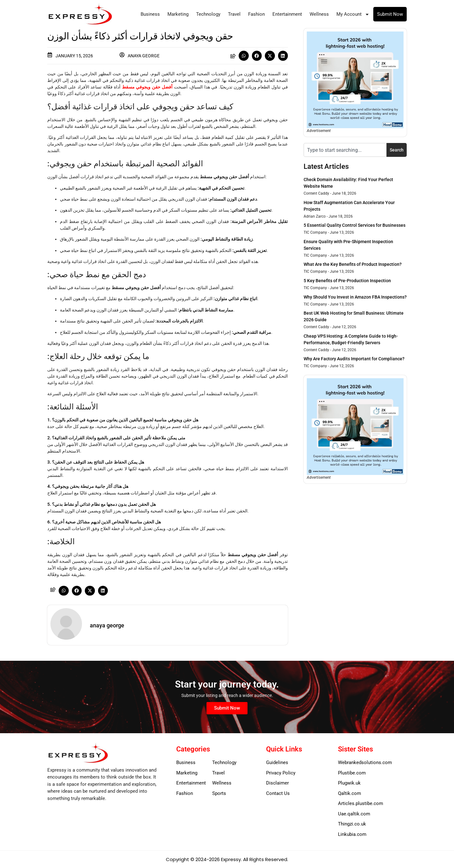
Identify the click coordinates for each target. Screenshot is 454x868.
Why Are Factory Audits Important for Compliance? (354, 359)
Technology (208, 14)
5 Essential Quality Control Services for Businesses (355, 225)
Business (150, 14)
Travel (234, 14)
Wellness (319, 14)
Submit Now (390, 14)
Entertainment (287, 14)
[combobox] (345, 150)
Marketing (178, 14)
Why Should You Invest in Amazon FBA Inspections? (355, 297)
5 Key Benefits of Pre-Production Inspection (347, 281)
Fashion (256, 14)
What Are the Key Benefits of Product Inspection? (353, 264)
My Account (353, 14)
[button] (244, 56)
